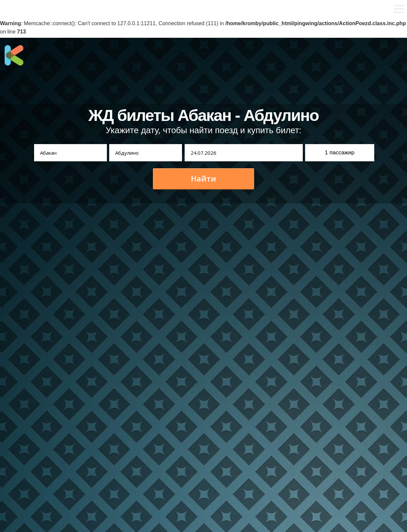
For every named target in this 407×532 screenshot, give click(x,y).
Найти (203, 179)
